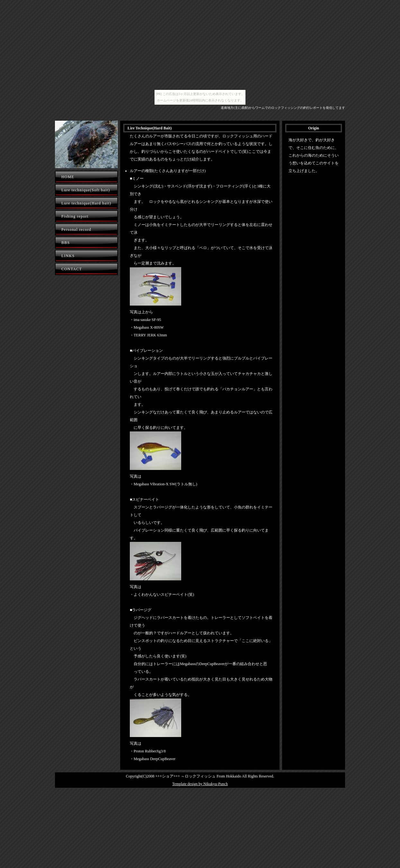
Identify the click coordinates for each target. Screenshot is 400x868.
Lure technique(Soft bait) (86, 190)
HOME (68, 177)
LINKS (68, 256)
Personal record (76, 230)
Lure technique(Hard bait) (86, 203)
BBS (66, 243)
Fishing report (75, 216)
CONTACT (72, 269)
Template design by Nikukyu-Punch (200, 784)
